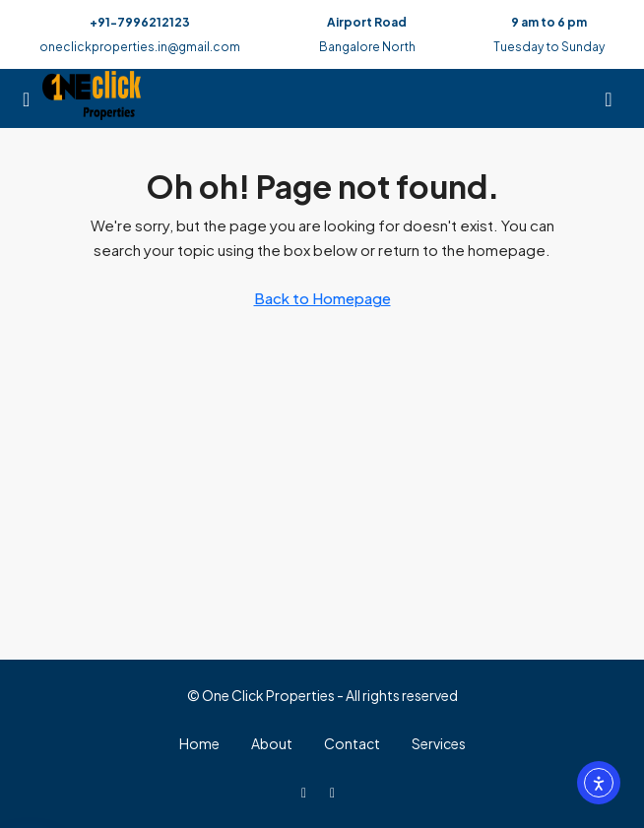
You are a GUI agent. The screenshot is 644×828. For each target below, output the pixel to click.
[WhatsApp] (336, 792)
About (272, 743)
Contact (352, 743)
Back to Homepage (322, 298)
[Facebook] (308, 792)
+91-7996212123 (140, 22)
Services (439, 743)
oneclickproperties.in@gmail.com (140, 47)
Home (199, 743)
